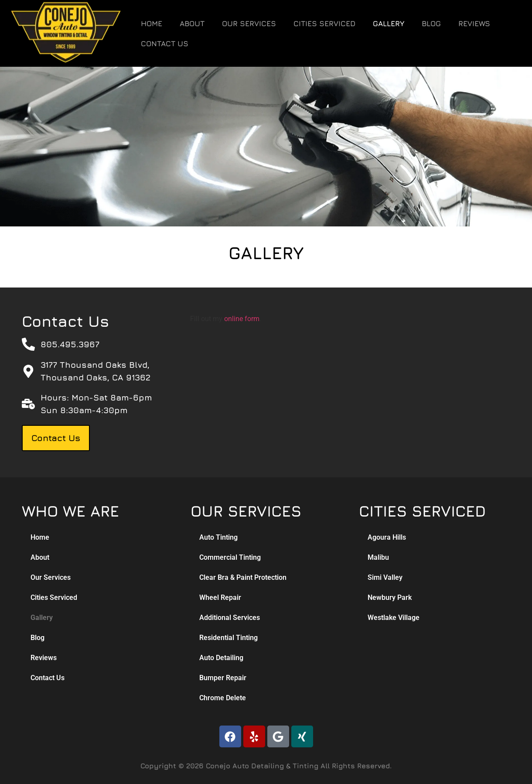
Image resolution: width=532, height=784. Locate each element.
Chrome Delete (223, 698)
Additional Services (230, 618)
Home (152, 24)
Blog (431, 24)
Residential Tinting (228, 638)
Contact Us (165, 44)
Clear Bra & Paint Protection (243, 577)
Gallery (389, 24)
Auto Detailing (221, 658)
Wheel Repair (220, 597)
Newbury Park (390, 597)
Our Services (249, 24)
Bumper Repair (223, 678)
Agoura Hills (387, 537)
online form (242, 319)
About (192, 24)
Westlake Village (394, 618)
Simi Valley (385, 577)
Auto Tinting (218, 537)
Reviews (474, 24)
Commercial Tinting (230, 557)
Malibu (378, 557)
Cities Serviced (324, 24)
